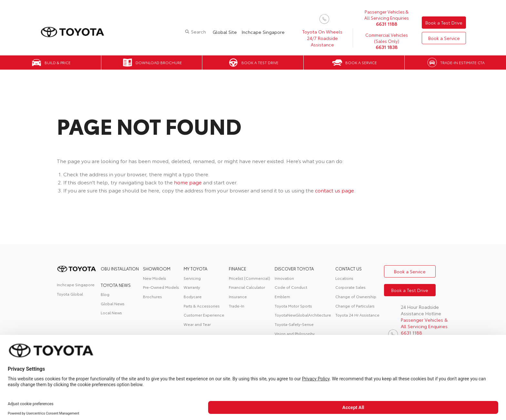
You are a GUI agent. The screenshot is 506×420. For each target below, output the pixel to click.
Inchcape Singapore (263, 32)
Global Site (225, 32)
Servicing (192, 278)
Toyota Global (70, 294)
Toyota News (116, 285)
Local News (111, 313)
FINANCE (238, 269)
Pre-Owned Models (161, 287)
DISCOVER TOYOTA (294, 269)
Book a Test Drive (444, 23)
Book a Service (444, 38)
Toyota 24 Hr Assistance (357, 315)
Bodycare (193, 296)
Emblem (282, 296)
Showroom (157, 269)
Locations (344, 278)
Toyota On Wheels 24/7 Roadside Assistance (322, 38)
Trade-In (237, 306)
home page (188, 182)
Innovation (284, 278)
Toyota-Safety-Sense (294, 324)
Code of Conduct (291, 287)
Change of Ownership (356, 296)
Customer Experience (204, 315)
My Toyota (196, 269)
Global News (113, 303)
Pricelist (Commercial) (249, 278)
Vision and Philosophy (295, 333)
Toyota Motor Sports (293, 306)
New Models (155, 278)
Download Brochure (159, 62)
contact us (349, 269)
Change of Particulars (355, 306)
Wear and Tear (197, 324)
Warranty (192, 287)
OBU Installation (120, 269)
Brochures (152, 296)
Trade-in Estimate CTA (462, 62)
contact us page (334, 190)
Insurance (238, 296)
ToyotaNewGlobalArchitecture (303, 315)
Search (198, 32)
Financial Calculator (247, 287)
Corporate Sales (350, 287)
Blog (105, 294)
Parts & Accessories (202, 306)
